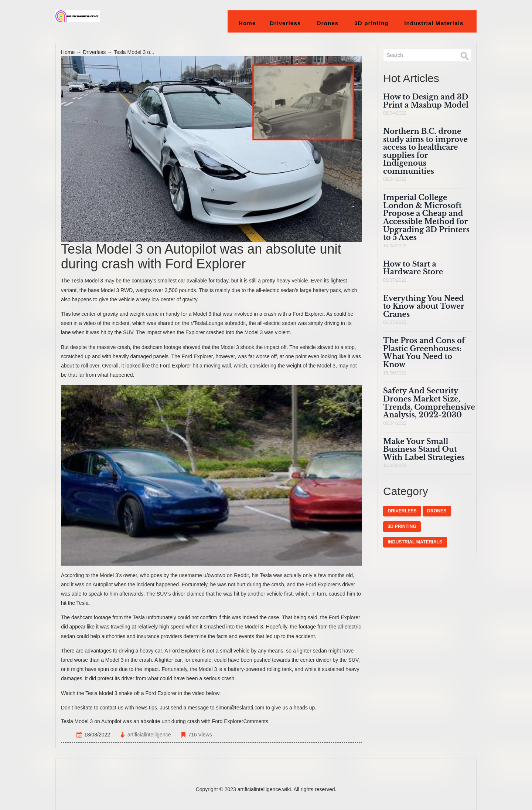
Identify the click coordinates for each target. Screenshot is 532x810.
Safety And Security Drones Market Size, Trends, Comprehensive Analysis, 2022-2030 (429, 403)
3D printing (371, 23)
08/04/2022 (395, 113)
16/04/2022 (395, 246)
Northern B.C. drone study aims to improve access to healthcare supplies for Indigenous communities (425, 151)
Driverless (285, 23)
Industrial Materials (434, 23)
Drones (328, 23)
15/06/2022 (395, 373)
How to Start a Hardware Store (413, 268)
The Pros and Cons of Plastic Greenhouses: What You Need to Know (424, 353)
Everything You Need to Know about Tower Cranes (424, 306)
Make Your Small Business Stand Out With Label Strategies (424, 449)
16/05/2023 (395, 465)
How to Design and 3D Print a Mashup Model (426, 101)
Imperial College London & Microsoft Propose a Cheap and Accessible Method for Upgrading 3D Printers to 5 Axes (426, 217)
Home (247, 23)
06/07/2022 (395, 280)
